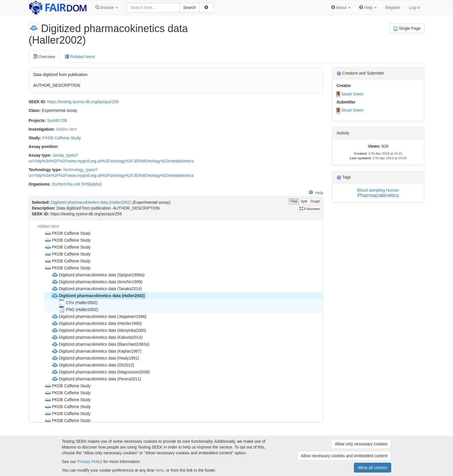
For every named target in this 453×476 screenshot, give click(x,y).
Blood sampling (371, 190)
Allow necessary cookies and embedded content (344, 456)
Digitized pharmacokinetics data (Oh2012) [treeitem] (93, 365)
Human (392, 190)
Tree (294, 202)
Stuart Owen (352, 94)
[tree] (176, 321)
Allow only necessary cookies (361, 444)
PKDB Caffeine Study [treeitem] (68, 233)
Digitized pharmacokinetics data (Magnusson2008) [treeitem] (101, 372)
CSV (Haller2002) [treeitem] (78, 303)
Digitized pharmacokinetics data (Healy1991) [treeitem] (95, 358)
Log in (415, 8)
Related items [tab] (80, 57)
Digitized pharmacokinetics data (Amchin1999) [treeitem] (97, 282)
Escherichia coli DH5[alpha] (77, 184)
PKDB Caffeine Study (62, 138)
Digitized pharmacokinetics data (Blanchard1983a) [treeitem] (100, 344)
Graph (315, 202)
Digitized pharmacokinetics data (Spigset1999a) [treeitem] (98, 275)
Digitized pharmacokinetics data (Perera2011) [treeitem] (96, 379)
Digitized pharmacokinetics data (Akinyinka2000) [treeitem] (99, 330)
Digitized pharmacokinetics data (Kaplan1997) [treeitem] (96, 351)
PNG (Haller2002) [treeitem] (78, 310)
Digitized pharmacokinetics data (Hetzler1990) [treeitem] (96, 323)
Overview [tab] (44, 57)
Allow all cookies (373, 468)
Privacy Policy (90, 462)
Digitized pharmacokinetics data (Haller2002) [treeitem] (98, 296)
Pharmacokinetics (378, 195)
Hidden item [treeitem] (48, 226)
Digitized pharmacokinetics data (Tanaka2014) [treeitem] (97, 289)
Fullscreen (310, 209)
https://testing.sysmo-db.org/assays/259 (83, 102)
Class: (35, 110)
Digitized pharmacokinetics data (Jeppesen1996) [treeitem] (99, 316)
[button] (107, 8)
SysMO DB (57, 121)
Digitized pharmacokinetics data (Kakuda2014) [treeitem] (97, 337)
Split (304, 202)
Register (393, 8)
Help (316, 193)
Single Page (407, 28)
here (160, 470)
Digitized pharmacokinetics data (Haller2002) (91, 202)
